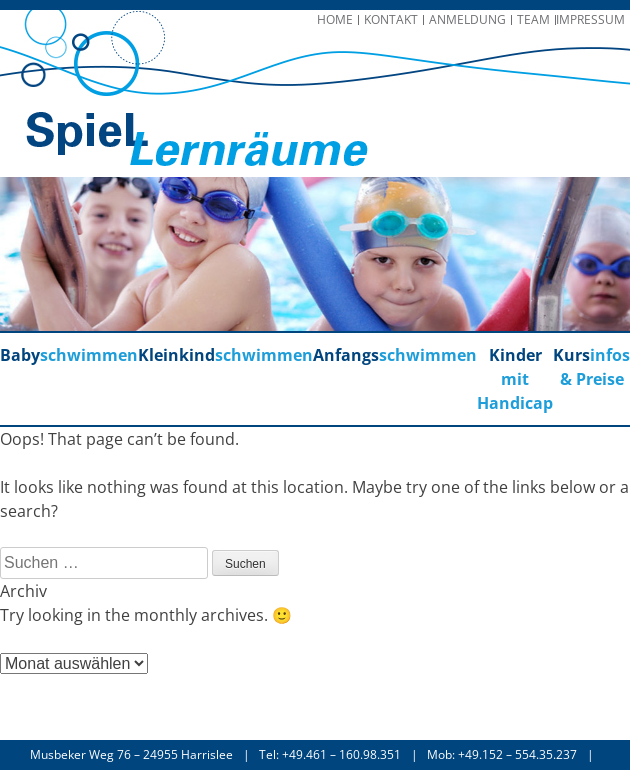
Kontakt (391, 19)
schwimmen (69, 355)
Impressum (590, 19)
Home (335, 19)
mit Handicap (515, 379)
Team (533, 19)
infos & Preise (591, 367)
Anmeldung (467, 19)
